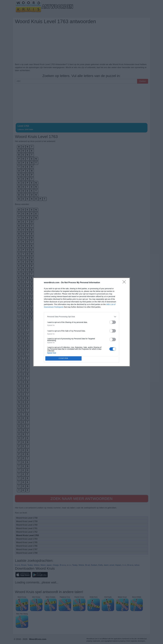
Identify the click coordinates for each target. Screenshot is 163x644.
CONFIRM (63, 358)
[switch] (113, 322)
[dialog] (82, 322)
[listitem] (82, 317)
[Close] (125, 283)
